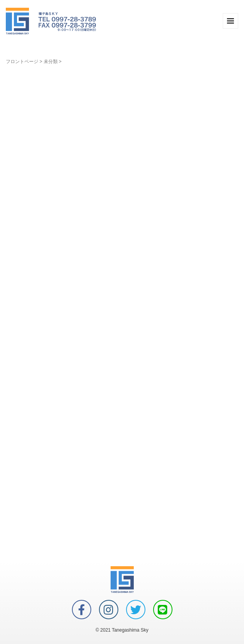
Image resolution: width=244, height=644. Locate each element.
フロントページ (22, 62)
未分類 (51, 62)
